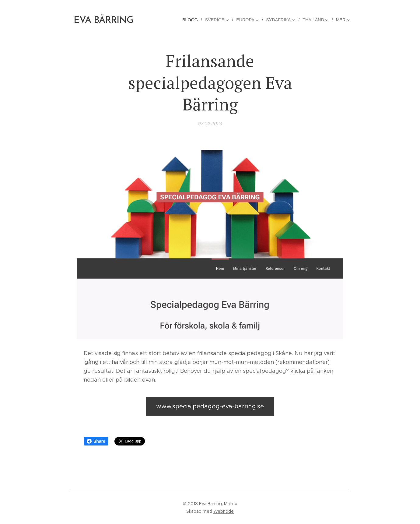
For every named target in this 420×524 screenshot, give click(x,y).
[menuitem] (193, 20)
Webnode (224, 511)
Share (96, 441)
